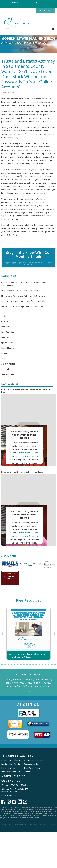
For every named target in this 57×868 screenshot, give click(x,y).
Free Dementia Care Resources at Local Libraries (22, 291)
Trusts (4, 359)
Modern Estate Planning (11, 760)
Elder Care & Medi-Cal (10, 772)
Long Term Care (8, 332)
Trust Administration (33, 768)
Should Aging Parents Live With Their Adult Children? (23, 296)
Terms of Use (51, 824)
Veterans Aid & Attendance (35, 760)
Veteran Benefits (8, 374)
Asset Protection (8, 364)
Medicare (5, 327)
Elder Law (5, 337)
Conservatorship (8, 321)
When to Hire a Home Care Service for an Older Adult (24, 301)
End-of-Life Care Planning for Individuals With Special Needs (26, 306)
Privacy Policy (42, 824)
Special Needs (7, 343)
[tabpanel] (28, 634)
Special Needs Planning (11, 764)
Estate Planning (8, 348)
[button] (53, 29)
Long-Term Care (8, 768)
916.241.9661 (45, 10)
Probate (5, 353)
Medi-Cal (5, 369)
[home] (18, 23)
